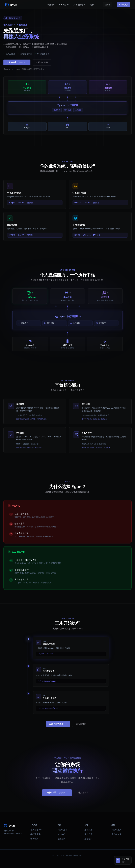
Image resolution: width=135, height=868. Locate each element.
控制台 (108, 5)
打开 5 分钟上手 (58, 724)
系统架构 (51, 5)
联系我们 (88, 839)
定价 (92, 5)
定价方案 (88, 830)
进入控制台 (81, 724)
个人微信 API (36, 830)
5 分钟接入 (124, 5)
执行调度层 (35, 834)
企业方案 (88, 834)
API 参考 (61, 834)
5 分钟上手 (57, 793)
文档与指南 (79, 5)
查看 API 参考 (42, 62)
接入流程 (34, 839)
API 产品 (64, 5)
